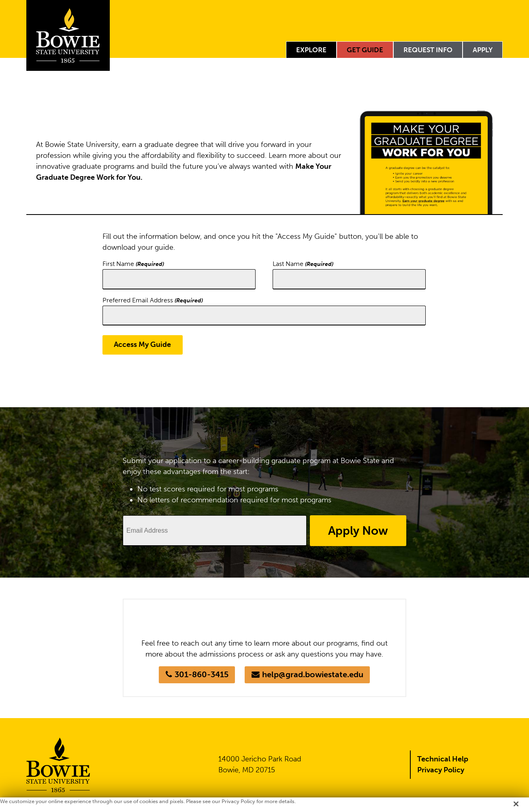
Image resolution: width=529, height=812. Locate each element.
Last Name (303, 264)
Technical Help (443, 759)
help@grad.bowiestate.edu (313, 675)
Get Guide (365, 50)
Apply (483, 50)
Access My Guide (143, 345)
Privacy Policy (441, 770)
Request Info (428, 50)
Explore (311, 50)
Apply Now (357, 531)
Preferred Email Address (153, 300)
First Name (133, 264)
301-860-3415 (201, 675)
